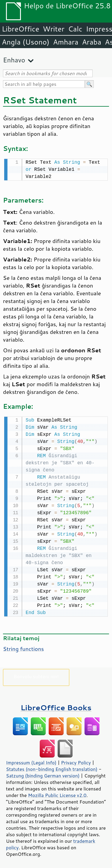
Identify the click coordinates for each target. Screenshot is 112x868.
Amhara (66, 42)
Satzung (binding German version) (43, 774)
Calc (75, 29)
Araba (92, 42)
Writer (53, 29)
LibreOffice (20, 29)
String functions (23, 648)
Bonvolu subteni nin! (36, 675)
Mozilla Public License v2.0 (57, 794)
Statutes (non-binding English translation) (52, 768)
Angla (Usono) (26, 42)
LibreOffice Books (56, 706)
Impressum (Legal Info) (31, 761)
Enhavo (14, 60)
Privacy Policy (76, 761)
